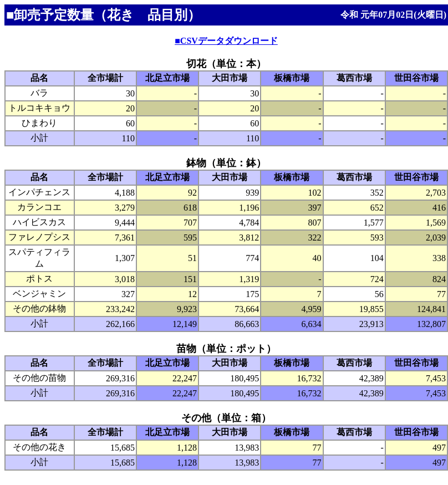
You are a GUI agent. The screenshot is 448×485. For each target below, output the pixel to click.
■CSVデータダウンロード (226, 41)
